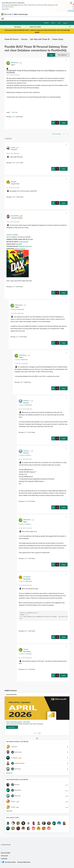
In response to (17, 309)
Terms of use (4, 855)
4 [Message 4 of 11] (20, 382)
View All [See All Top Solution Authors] (9, 773)
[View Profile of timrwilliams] (27, 577)
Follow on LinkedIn (12, 235)
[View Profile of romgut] (13, 147)
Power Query (58, 39)
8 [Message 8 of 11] (24, 631)
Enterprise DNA (24, 242)
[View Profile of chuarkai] (26, 649)
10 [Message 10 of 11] (12, 197)
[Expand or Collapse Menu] (3, 19)
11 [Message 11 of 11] (12, 163)
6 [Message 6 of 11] (24, 501)
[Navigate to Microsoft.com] (6, 14)
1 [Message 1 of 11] (12, 117)
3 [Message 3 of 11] (16, 337)
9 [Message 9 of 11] (24, 669)
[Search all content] (50, 27)
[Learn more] (12, 727)
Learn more (5, 9)
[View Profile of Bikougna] (14, 181)
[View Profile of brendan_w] (26, 400)
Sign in (53, 23)
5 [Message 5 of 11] (24, 432)
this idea (30, 239)
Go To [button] (65, 23)
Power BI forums (12, 39)
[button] (51, 55)
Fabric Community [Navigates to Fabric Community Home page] (21, 14)
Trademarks (4, 858)
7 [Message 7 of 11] (24, 558)
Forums (24, 39)
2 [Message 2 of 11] (12, 287)
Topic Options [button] (62, 55)
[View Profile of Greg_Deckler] (15, 216)
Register (46, 23)
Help (59, 23)
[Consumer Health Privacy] (24, 862)
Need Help (15, 112)
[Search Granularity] (21, 27)
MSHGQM (19, 244)
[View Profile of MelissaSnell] (15, 62)
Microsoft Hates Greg (25, 246)
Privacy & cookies (6, 853)
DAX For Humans (20, 249)
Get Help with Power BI (40, 39)
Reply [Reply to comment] (64, 169)
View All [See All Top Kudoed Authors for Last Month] (9, 811)
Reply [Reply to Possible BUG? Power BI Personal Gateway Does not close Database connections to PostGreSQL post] (64, 123)
